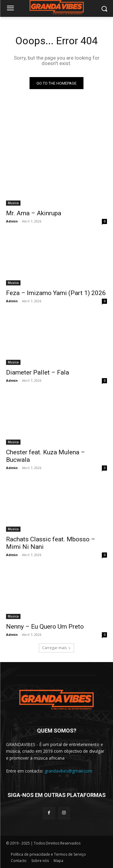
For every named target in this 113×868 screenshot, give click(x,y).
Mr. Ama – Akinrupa (34, 213)
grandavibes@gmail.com (68, 771)
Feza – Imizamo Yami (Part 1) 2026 (56, 293)
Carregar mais (56, 648)
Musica (13, 203)
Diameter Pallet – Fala (38, 372)
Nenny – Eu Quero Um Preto (45, 627)
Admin (12, 221)
